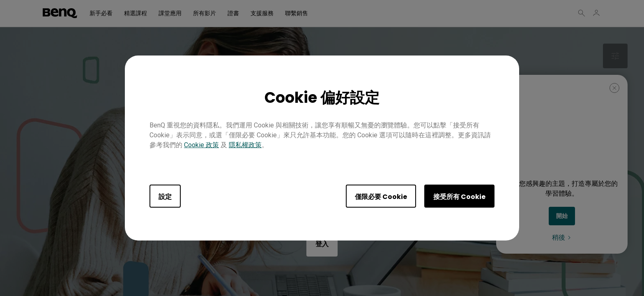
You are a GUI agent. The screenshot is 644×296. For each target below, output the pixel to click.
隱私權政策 (245, 145)
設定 (165, 197)
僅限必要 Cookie (381, 197)
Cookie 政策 (201, 145)
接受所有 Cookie (459, 197)
